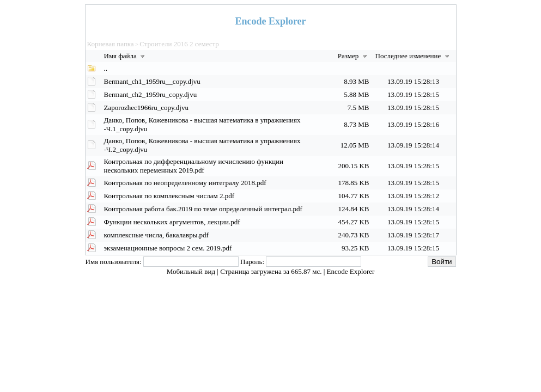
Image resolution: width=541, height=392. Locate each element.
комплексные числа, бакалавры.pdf (156, 235)
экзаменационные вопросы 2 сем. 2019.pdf (168, 248)
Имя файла (126, 56)
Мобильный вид (192, 271)
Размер (354, 56)
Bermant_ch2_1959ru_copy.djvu (151, 94)
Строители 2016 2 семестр (179, 44)
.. (106, 68)
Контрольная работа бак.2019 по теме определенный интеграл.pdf (203, 209)
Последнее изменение (414, 56)
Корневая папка (111, 44)
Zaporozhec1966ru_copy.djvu (146, 108)
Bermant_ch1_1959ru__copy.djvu (152, 81)
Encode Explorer (351, 271)
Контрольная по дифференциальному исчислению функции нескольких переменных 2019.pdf (194, 166)
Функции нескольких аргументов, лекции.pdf (172, 222)
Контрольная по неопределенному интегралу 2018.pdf (185, 183)
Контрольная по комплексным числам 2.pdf (169, 196)
